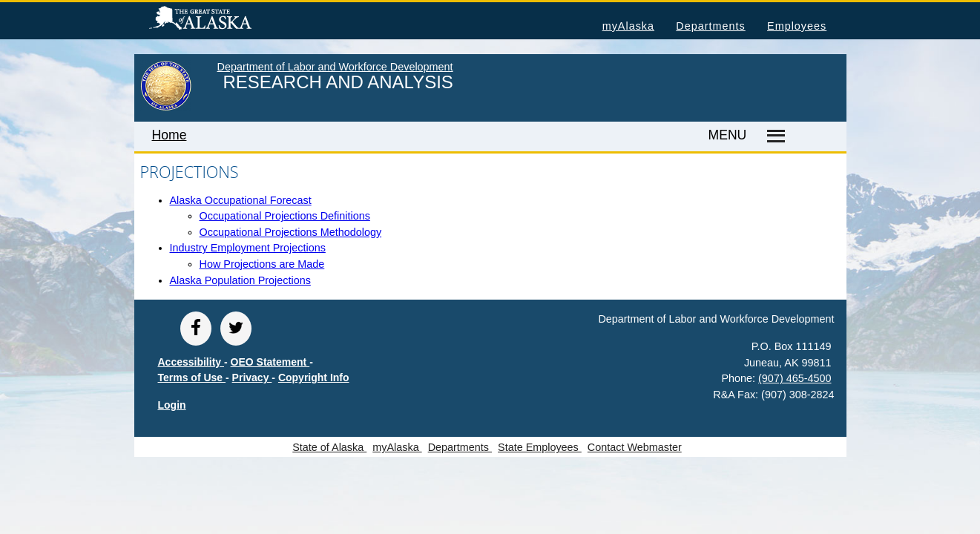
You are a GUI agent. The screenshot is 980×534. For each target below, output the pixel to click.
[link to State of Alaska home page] (166, 108)
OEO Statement (270, 362)
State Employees (540, 447)
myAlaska (628, 26)
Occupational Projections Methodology (291, 232)
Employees (797, 26)
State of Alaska (224, 20)
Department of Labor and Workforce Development (335, 67)
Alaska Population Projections (240, 280)
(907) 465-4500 (795, 378)
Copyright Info (314, 378)
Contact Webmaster (635, 447)
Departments (710, 26)
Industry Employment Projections (248, 248)
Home (170, 135)
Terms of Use (192, 378)
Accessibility (191, 362)
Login (172, 405)
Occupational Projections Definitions (285, 216)
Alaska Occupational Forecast (241, 200)
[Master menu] (773, 136)
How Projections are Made (262, 264)
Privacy (252, 378)
